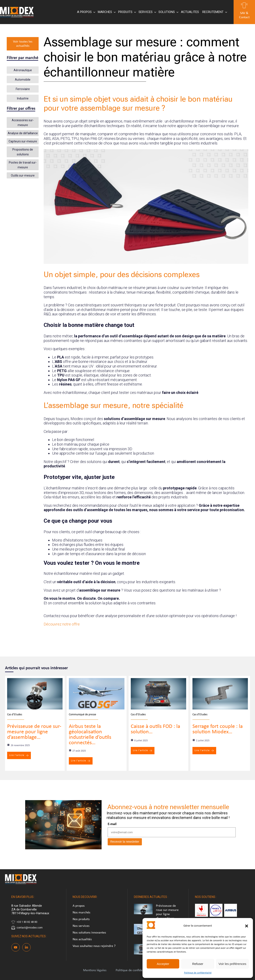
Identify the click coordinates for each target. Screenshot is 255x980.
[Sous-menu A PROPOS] (86, 12)
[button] (247, 926)
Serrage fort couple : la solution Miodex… (218, 729)
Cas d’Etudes (15, 715)
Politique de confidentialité (198, 973)
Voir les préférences (232, 964)
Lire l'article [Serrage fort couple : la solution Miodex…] (204, 751)
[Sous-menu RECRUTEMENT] (214, 12)
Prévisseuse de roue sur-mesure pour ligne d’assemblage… (34, 732)
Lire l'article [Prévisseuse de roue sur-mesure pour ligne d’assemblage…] (19, 755)
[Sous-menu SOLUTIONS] (168, 12)
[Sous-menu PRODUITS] (127, 12)
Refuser (198, 964)
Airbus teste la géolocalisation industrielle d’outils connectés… (90, 735)
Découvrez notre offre (62, 624)
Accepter (163, 964)
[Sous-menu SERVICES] (147, 12)
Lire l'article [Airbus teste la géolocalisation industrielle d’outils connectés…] (81, 761)
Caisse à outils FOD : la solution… (155, 729)
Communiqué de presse (82, 715)
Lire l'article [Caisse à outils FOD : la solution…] (143, 751)
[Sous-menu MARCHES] (106, 12)
